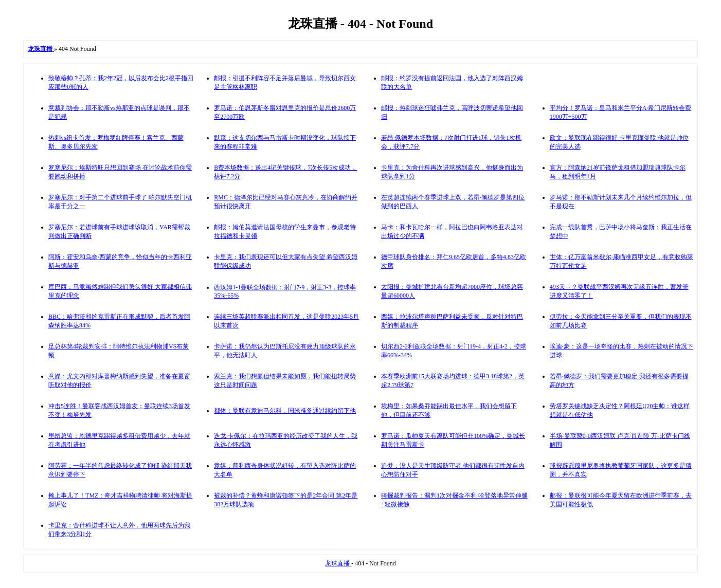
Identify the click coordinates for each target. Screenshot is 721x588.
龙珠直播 (338, 563)
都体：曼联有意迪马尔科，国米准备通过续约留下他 (285, 411)
